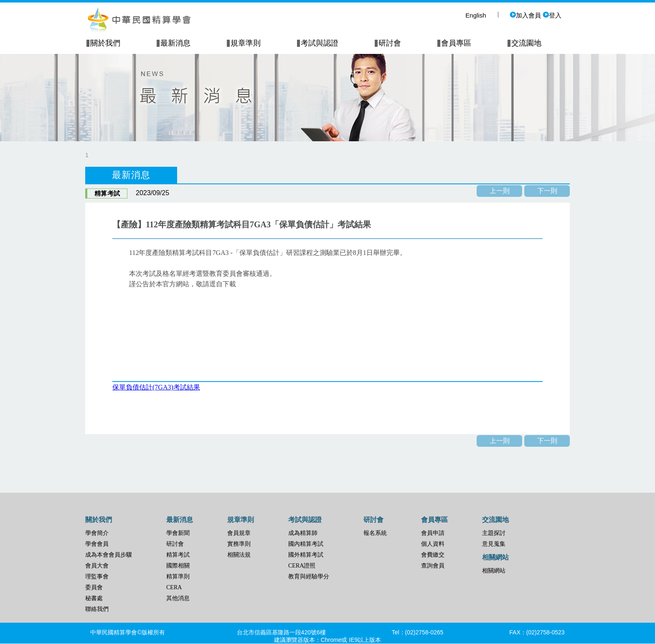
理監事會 (97, 577)
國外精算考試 (306, 555)
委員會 (94, 587)
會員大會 (97, 566)
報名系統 (375, 533)
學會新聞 (178, 533)
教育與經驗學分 (309, 577)
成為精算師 (303, 533)
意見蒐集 (494, 544)
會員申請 (433, 533)
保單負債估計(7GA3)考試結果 (156, 387)
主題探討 (494, 533)
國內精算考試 (306, 544)
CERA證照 (302, 566)
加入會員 (525, 15)
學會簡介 (97, 533)
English (476, 15)
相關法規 (239, 555)
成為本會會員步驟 (109, 555)
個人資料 (433, 544)
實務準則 (239, 544)
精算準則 (178, 577)
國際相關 (178, 566)
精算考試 (178, 555)
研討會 (175, 544)
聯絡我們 (97, 609)
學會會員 (97, 544)
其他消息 (178, 598)
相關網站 (494, 571)
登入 (552, 15)
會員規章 (239, 533)
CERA (174, 587)
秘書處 (94, 598)
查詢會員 (433, 566)
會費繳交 (433, 555)
